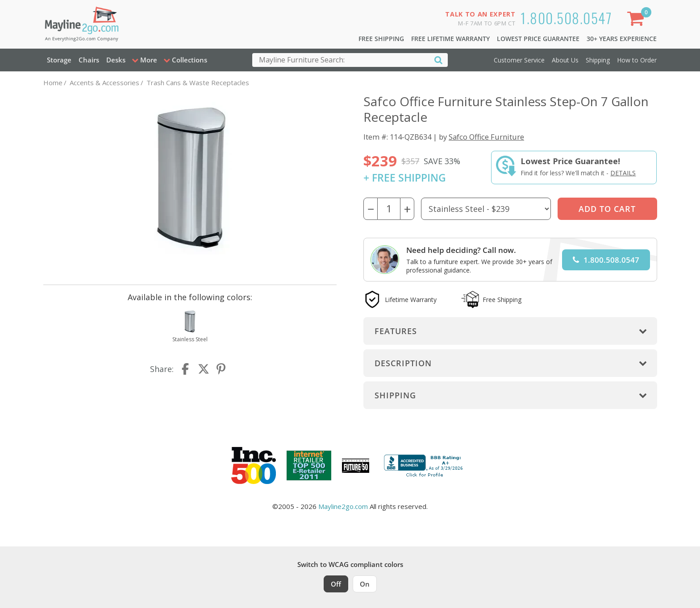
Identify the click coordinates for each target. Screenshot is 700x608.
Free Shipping (381, 39)
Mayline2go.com (343, 506)
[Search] (438, 60)
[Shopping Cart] (637, 20)
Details (623, 173)
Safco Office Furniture (486, 137)
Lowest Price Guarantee (538, 39)
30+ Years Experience (622, 39)
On (365, 584)
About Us (565, 60)
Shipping (598, 60)
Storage (59, 60)
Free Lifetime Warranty (450, 39)
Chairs (89, 60)
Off (336, 584)
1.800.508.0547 (566, 18)
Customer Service (519, 60)
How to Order (637, 60)
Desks (116, 60)
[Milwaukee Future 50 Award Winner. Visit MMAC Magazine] (356, 466)
